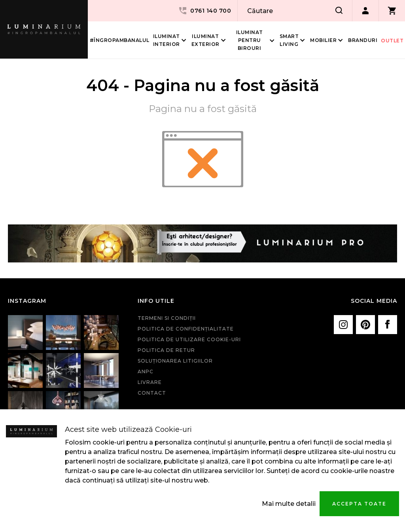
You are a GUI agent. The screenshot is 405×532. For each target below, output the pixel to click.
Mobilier (323, 40)
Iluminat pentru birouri (250, 40)
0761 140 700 (204, 11)
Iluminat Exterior (205, 40)
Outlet (392, 41)
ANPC (146, 371)
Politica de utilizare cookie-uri (189, 339)
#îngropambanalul (120, 40)
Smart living (289, 40)
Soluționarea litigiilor (175, 361)
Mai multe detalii (289, 504)
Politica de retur (166, 350)
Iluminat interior (167, 40)
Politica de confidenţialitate (186, 329)
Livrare (150, 382)
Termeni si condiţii (167, 318)
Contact (152, 393)
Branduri (363, 40)
